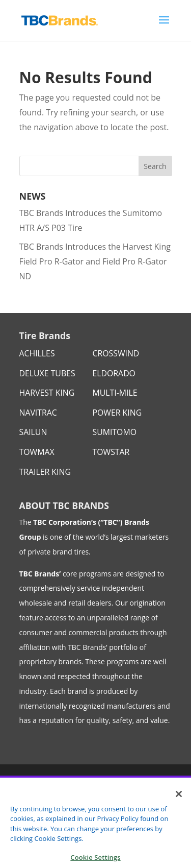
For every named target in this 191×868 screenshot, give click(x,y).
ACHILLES (37, 353)
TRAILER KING (45, 472)
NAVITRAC (38, 413)
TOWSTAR (111, 452)
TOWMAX (37, 452)
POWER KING (117, 413)
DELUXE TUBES (47, 373)
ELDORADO (114, 373)
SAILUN (33, 432)
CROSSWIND (116, 353)
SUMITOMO (115, 432)
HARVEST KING (47, 393)
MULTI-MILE (115, 393)
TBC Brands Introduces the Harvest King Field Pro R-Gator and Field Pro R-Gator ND (95, 261)
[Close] (179, 799)
